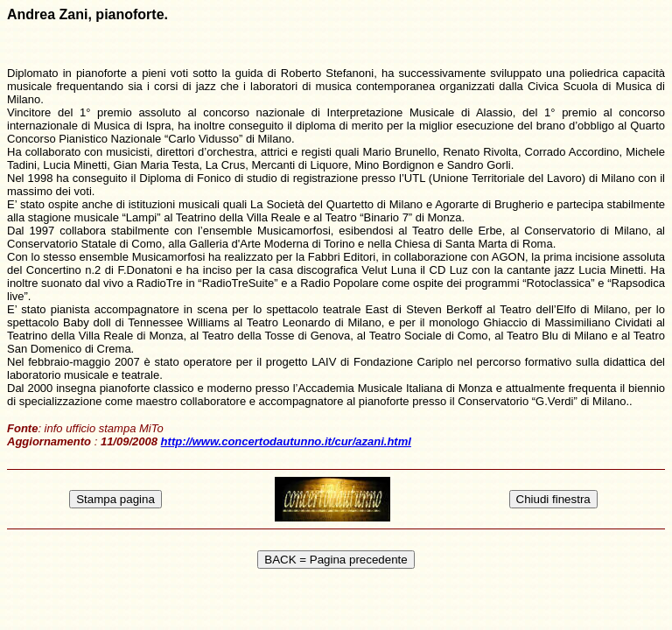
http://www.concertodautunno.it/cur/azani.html (286, 441)
